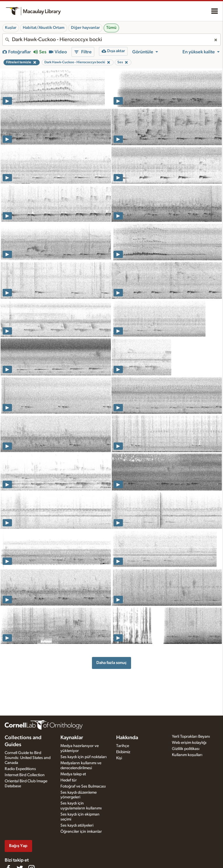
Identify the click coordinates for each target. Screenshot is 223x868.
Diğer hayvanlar (85, 28)
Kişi (119, 758)
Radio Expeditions (20, 769)
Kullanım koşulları (187, 755)
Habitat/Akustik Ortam (44, 28)
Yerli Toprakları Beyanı (191, 737)
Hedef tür (69, 780)
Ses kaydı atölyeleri (77, 825)
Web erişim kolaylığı (189, 743)
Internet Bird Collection (25, 775)
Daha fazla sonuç (111, 663)
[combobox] (111, 40)
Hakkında (127, 738)
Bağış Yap (18, 846)
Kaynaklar (72, 738)
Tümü (111, 28)
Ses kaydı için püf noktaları (83, 757)
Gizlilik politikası (186, 749)
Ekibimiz (123, 752)
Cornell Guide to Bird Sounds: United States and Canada (28, 758)
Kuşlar (11, 28)
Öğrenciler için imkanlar (81, 832)
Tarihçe (123, 746)
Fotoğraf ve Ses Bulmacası (83, 786)
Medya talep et (73, 774)
